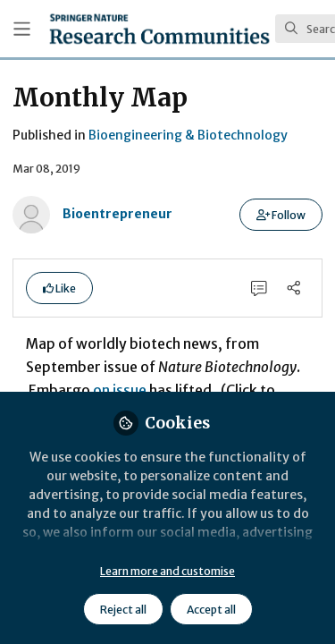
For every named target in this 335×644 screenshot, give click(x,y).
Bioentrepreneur (117, 214)
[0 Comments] (260, 288)
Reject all (123, 610)
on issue (120, 390)
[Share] (293, 288)
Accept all (211, 610)
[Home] (159, 29)
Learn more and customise (167, 571)
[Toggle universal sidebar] (22, 29)
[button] (281, 215)
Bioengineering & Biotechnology (188, 135)
